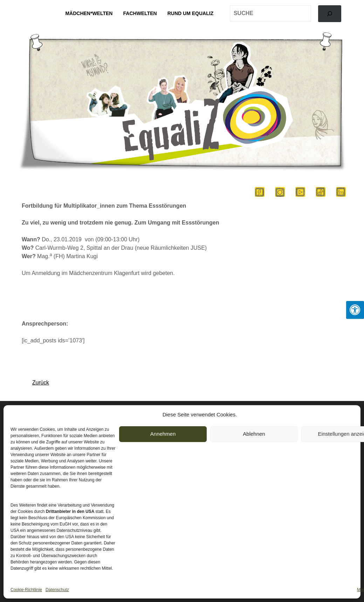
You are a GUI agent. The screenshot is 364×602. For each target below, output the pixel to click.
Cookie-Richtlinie (26, 590)
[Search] (330, 14)
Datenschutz (57, 590)
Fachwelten (140, 13)
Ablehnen (254, 434)
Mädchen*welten (89, 13)
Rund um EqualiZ (190, 13)
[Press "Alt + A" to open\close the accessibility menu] (355, 310)
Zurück (41, 383)
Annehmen (163, 434)
